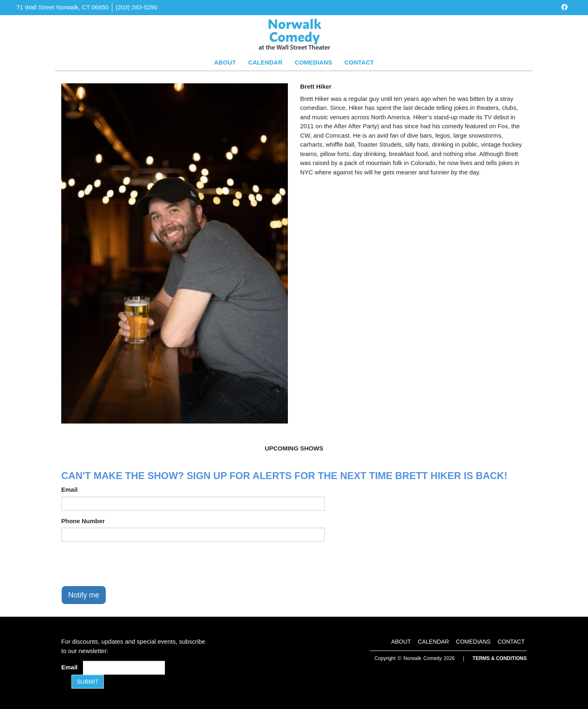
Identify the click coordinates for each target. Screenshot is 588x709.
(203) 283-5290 (137, 7)
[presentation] (123, 564)
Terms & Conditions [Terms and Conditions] (500, 658)
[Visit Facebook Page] (565, 7)
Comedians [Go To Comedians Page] (314, 62)
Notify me (84, 595)
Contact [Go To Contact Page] (359, 62)
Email (69, 489)
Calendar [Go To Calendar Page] (265, 62)
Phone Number (83, 521)
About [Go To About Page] (225, 62)
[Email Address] (124, 668)
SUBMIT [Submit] (88, 682)
